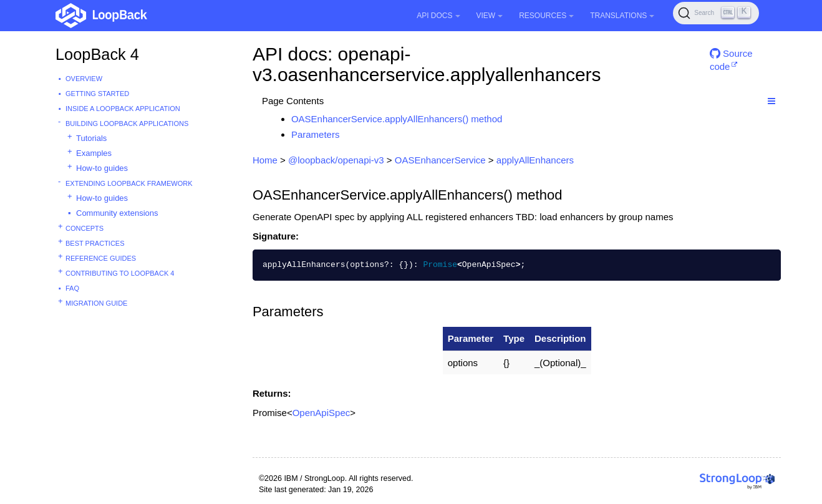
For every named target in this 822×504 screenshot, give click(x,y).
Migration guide (96, 303)
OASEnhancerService (440, 160)
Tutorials (91, 138)
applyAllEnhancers (535, 160)
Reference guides (101, 258)
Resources (546, 16)
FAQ (72, 288)
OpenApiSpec (322, 413)
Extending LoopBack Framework (129, 183)
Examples (94, 153)
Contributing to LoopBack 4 (120, 273)
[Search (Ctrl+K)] (716, 13)
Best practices (95, 243)
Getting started (97, 94)
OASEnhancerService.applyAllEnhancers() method (397, 119)
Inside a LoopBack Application (123, 109)
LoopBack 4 (97, 54)
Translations (622, 16)
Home (265, 160)
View (490, 16)
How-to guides (102, 168)
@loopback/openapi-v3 (336, 160)
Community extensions (117, 213)
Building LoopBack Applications (127, 124)
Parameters (316, 134)
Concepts (85, 228)
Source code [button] (731, 58)
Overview (84, 79)
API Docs (438, 16)
